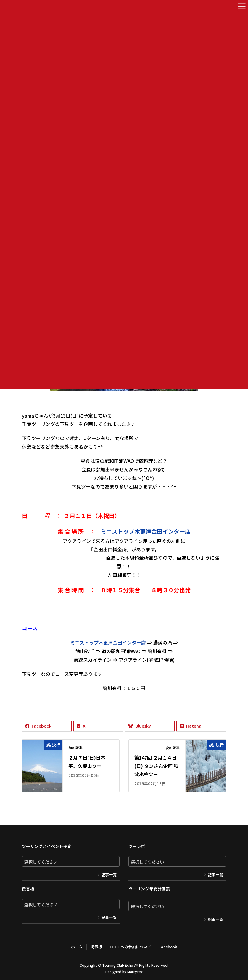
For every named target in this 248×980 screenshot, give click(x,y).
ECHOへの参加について (131, 947)
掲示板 (96, 947)
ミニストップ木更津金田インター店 (146, 531)
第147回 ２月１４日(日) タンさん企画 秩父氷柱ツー (156, 766)
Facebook (168, 947)
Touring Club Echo (118, 965)
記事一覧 (109, 875)
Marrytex (135, 972)
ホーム (77, 947)
